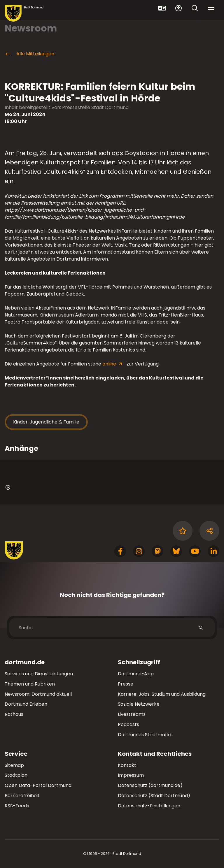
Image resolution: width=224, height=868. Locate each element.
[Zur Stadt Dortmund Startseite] (24, 13)
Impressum (131, 775)
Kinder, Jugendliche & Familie (46, 422)
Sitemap (14, 765)
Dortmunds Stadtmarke (145, 735)
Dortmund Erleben (26, 704)
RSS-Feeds (17, 806)
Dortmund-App (136, 674)
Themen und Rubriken (30, 684)
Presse (126, 684)
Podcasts (128, 724)
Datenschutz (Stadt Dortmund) (154, 796)
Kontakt (127, 765)
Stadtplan (16, 775)
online (110, 364)
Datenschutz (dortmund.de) (150, 785)
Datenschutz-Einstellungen (149, 806)
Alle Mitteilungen (29, 54)
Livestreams (132, 714)
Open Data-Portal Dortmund (38, 785)
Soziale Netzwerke (139, 704)
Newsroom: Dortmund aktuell (38, 694)
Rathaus (14, 714)
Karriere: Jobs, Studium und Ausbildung (162, 694)
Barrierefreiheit (22, 796)
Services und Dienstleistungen (39, 674)
